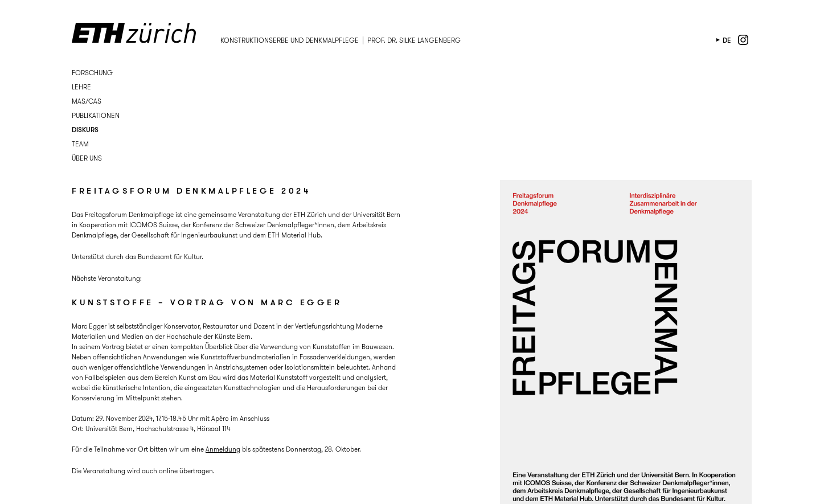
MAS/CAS (87, 101)
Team (80, 144)
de (727, 40)
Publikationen (96, 115)
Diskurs (85, 130)
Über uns (87, 158)
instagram (743, 40)
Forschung (92, 73)
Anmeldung (223, 449)
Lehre (81, 87)
